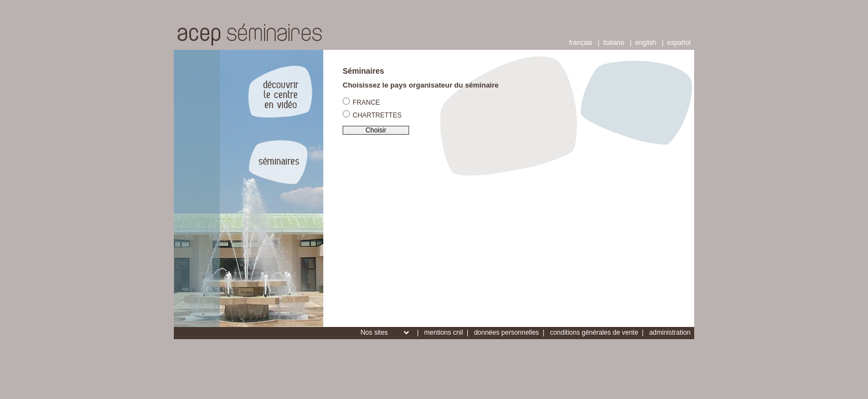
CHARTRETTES (372, 115)
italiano (614, 43)
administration (670, 332)
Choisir (376, 130)
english (645, 43)
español (679, 43)
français (581, 43)
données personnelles (506, 332)
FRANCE (361, 102)
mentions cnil (443, 332)
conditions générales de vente (594, 332)
